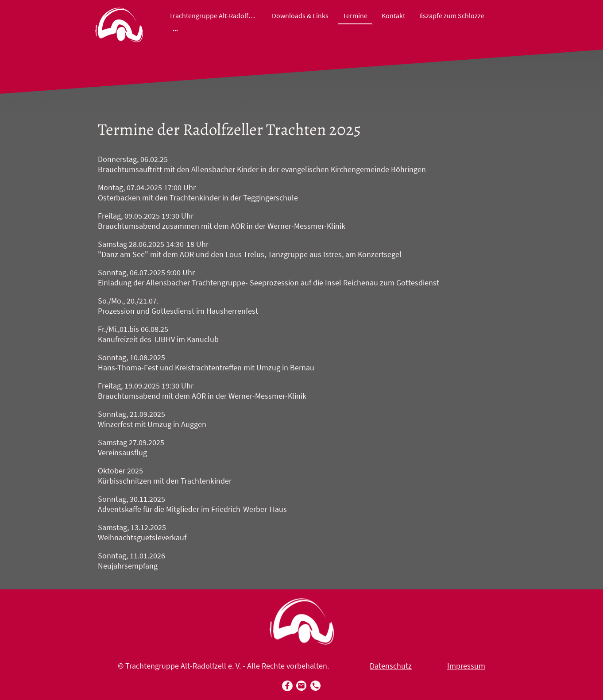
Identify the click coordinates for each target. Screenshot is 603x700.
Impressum (466, 666)
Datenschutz (391, 666)
